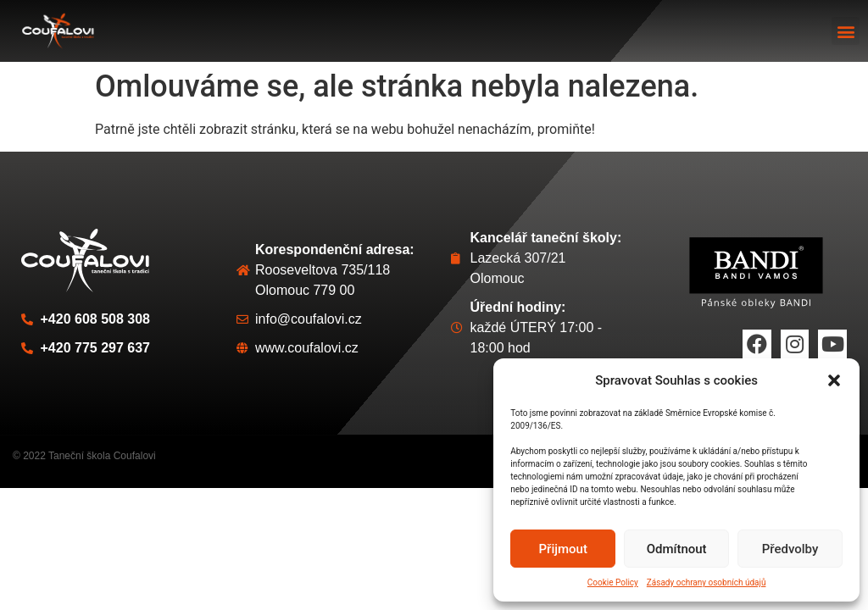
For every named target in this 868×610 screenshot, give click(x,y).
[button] (834, 380)
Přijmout (563, 549)
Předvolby (790, 549)
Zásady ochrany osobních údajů (707, 582)
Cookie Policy (613, 582)
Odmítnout (677, 549)
